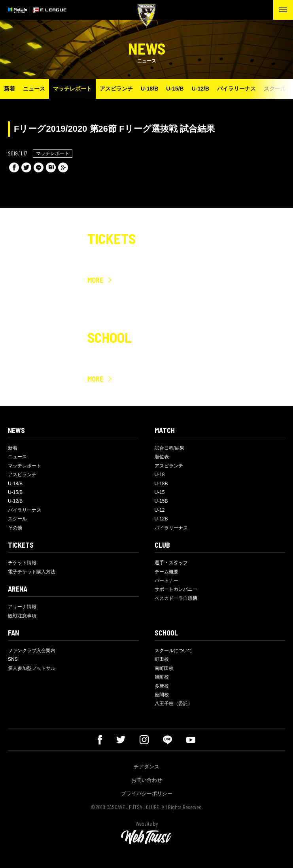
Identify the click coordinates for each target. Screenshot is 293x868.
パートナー (166, 581)
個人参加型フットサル (32, 668)
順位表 (162, 457)
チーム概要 (166, 572)
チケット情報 (22, 563)
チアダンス (146, 767)
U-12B (161, 519)
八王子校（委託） (174, 703)
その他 (15, 528)
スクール (275, 89)
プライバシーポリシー (147, 793)
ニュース (34, 89)
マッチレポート (72, 89)
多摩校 (162, 686)
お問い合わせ (147, 780)
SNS (13, 659)
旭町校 (162, 677)
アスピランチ (116, 89)
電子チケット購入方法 (32, 572)
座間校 (162, 695)
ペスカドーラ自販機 (176, 598)
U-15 (160, 492)
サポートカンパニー (176, 589)
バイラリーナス (236, 89)
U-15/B (175, 89)
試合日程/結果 (169, 448)
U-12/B (200, 89)
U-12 (160, 510)
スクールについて (174, 651)
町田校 (162, 659)
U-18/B (149, 89)
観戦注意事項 (22, 616)
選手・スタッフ (171, 563)
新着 (9, 89)
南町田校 (164, 668)
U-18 (160, 475)
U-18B (161, 484)
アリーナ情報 (22, 607)
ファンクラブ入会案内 (32, 651)
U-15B (161, 501)
